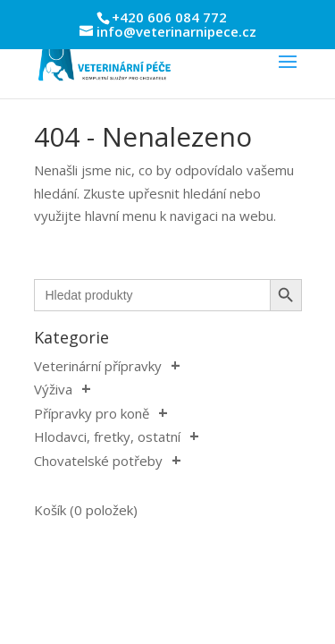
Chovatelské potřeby (98, 461)
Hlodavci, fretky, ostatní (107, 436)
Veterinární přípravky (98, 366)
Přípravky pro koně (92, 413)
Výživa (53, 389)
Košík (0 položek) (86, 510)
